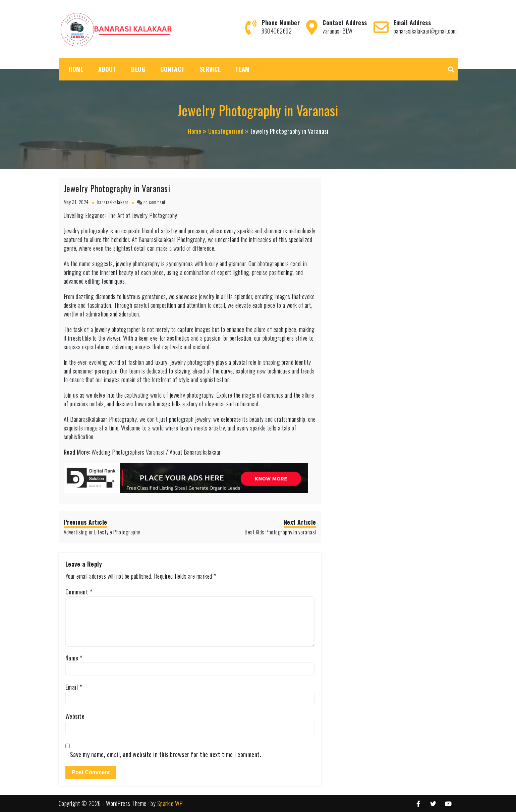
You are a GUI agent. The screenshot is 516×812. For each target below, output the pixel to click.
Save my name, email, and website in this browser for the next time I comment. (166, 754)
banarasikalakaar (113, 202)
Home (76, 69)
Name (74, 658)
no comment (155, 202)
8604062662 (277, 31)
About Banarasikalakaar (195, 452)
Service (210, 69)
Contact (173, 69)
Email (74, 687)
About (107, 69)
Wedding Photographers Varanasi (128, 452)
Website (75, 716)
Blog (138, 69)
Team (242, 69)
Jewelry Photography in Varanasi (117, 188)
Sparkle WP (170, 803)
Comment (79, 592)
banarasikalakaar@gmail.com (425, 31)
